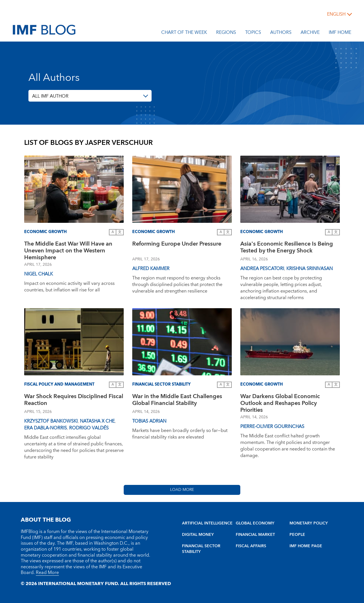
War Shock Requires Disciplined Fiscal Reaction (74, 401)
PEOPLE (297, 535)
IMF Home (340, 33)
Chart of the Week (184, 33)
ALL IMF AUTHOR (50, 96)
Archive (310, 33)
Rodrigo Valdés (89, 428)
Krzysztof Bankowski (51, 421)
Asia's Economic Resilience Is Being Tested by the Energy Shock (287, 248)
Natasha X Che (97, 421)
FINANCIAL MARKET (255, 535)
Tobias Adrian (149, 421)
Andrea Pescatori (262, 269)
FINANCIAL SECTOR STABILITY (201, 549)
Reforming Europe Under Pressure (177, 245)
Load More (182, 490)
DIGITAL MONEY (198, 535)
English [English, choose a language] (336, 14)
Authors (281, 33)
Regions (226, 33)
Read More (47, 573)
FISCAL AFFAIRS (251, 546)
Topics (253, 33)
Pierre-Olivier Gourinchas (272, 427)
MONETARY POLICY (309, 523)
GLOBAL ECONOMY (255, 523)
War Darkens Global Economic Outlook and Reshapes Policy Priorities (280, 403)
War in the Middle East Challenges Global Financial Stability (177, 401)
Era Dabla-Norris (45, 428)
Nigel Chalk (39, 274)
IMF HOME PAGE (306, 546)
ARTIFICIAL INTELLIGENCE (207, 523)
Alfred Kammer (151, 269)
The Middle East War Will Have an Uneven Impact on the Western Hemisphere (68, 251)
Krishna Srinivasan (310, 269)
